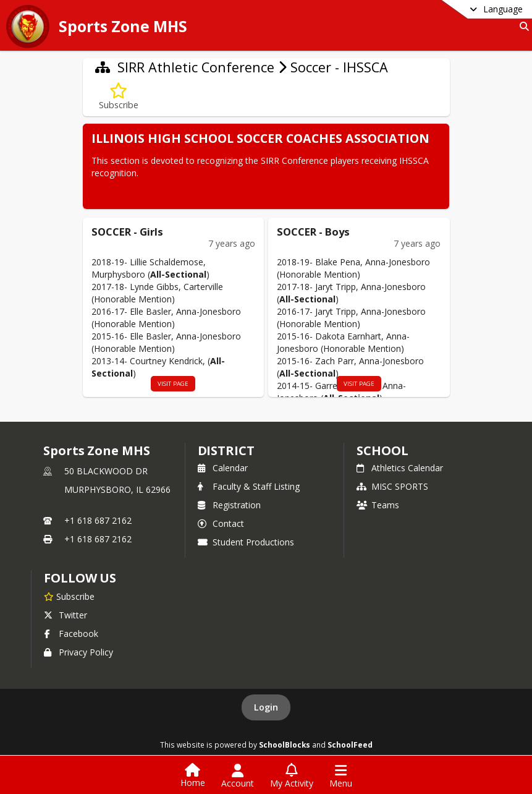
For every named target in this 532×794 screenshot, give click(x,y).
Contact (221, 523)
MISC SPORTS (392, 486)
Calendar (223, 468)
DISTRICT (226, 450)
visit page (173, 384)
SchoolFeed (350, 745)
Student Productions (246, 542)
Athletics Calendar (400, 468)
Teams (378, 505)
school (382, 450)
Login (266, 707)
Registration (229, 505)
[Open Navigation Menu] (341, 776)
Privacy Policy (78, 652)
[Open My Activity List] (292, 776)
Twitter (65, 615)
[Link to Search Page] (522, 26)
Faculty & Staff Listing (249, 486)
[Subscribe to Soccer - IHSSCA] (119, 97)
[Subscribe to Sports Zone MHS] (69, 596)
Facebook (71, 634)
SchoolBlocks (285, 745)
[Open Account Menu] (238, 776)
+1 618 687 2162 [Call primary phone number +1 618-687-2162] (98, 520)
